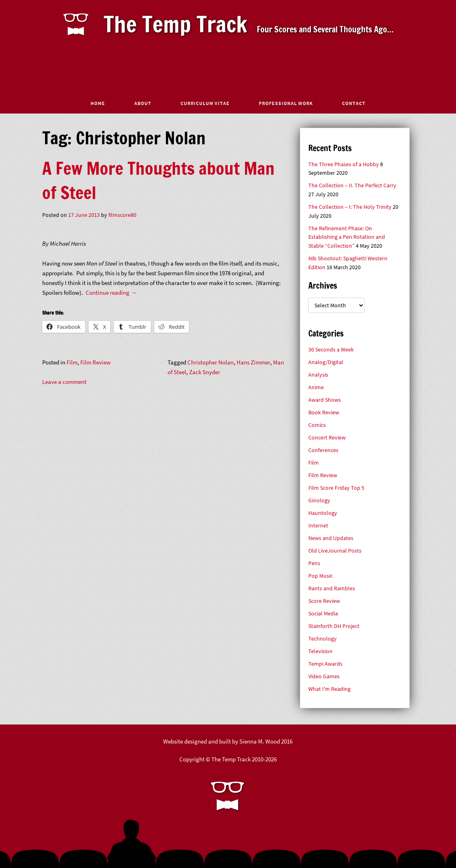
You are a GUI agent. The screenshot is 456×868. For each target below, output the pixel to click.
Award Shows (325, 400)
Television (320, 651)
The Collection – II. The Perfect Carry (352, 185)
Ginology (319, 500)
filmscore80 (122, 215)
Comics (317, 425)
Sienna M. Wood (260, 741)
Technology (323, 639)
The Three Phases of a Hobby (344, 164)
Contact (354, 103)
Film (72, 362)
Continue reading (111, 293)
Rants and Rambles (332, 588)
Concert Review (327, 438)
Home (98, 103)
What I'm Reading (329, 689)
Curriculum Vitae (205, 103)
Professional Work (286, 103)
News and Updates (331, 538)
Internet (318, 526)
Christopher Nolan (211, 362)
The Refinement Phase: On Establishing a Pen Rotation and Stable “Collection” (347, 237)
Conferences (323, 450)
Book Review (324, 413)
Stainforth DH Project (334, 626)
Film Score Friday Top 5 (336, 488)
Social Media (323, 614)
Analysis (318, 375)
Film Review (96, 362)
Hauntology (323, 513)
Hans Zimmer (253, 362)
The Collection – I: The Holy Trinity (350, 207)
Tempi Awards (325, 664)
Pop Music (320, 576)
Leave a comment (64, 382)
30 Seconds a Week (331, 350)
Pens (314, 563)
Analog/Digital (326, 362)
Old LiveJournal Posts (335, 551)
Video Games (324, 676)
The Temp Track (175, 24)
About (143, 103)
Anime (316, 387)
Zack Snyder (204, 372)
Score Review (324, 601)
